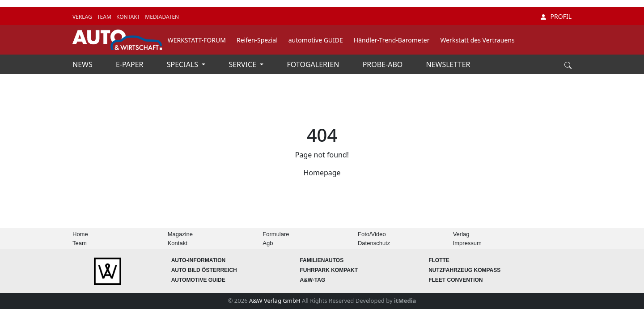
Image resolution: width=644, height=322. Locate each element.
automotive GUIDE (316, 40)
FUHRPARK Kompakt (329, 270)
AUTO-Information (199, 260)
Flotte (439, 260)
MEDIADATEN (162, 17)
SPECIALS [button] (183, 64)
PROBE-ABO (384, 64)
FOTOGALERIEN (314, 64)
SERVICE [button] (243, 64)
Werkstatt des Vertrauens (477, 40)
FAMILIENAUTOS (322, 260)
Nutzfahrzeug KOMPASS (464, 270)
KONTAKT (129, 17)
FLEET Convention (455, 280)
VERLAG (83, 17)
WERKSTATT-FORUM (197, 40)
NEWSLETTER (448, 64)
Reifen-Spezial (257, 40)
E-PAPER (131, 64)
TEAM (105, 17)
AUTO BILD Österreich (204, 270)
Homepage (322, 173)
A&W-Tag (312, 280)
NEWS (83, 64)
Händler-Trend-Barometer (392, 40)
